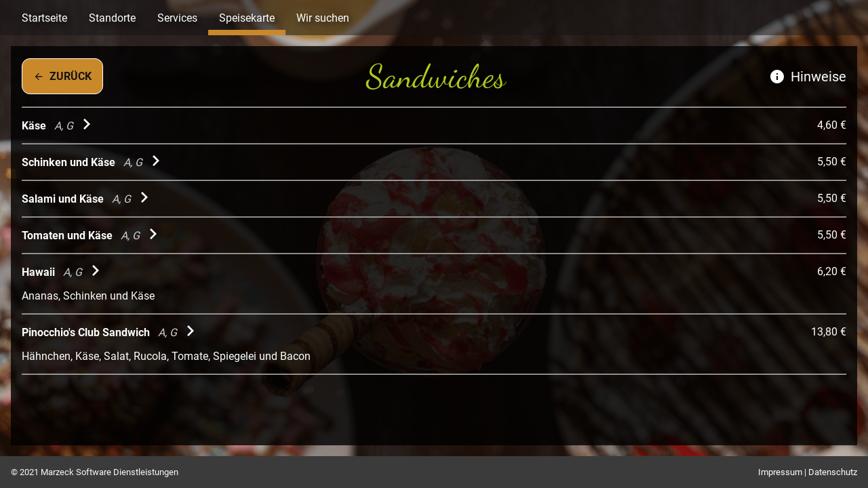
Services (177, 18)
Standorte (112, 18)
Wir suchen (323, 18)
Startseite (44, 18)
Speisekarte (247, 18)
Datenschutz (833, 472)
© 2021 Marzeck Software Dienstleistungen (95, 472)
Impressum (780, 472)
